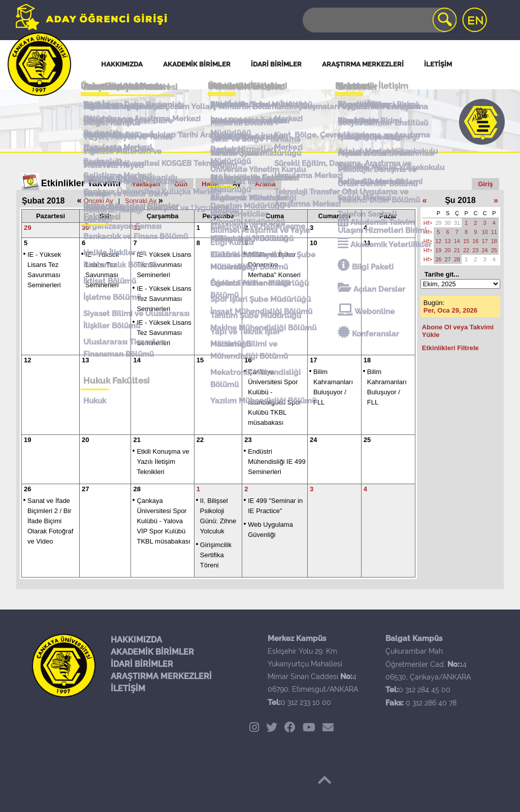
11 (367, 243)
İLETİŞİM (128, 688)
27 (85, 489)
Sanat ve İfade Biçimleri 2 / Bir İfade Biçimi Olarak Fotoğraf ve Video (50, 521)
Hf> (428, 223)
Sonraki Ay (141, 201)
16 (248, 360)
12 (27, 360)
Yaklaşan (146, 184)
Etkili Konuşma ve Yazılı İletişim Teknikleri (163, 462)
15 (200, 360)
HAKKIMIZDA (136, 640)
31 (137, 228)
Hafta (210, 184)
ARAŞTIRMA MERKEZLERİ (161, 676)
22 (200, 440)
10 (313, 243)
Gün (181, 184)
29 (27, 228)
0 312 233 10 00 (306, 702)
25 (367, 440)
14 (137, 360)
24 (313, 440)
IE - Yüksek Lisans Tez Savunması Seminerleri (164, 265)
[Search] (379, 20)
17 (313, 360)
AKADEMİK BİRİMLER (152, 652)
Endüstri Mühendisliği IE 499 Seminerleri (277, 462)
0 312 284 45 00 (425, 690)
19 (27, 440)
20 (85, 440)
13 (85, 360)
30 (85, 228)
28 (137, 489)
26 (27, 489)
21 (137, 440)
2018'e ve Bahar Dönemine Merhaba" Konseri (274, 265)
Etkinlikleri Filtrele (450, 348)
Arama (265, 184)
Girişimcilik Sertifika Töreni (216, 555)
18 (367, 360)
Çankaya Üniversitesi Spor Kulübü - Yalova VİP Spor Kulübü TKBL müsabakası (164, 521)
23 (248, 440)
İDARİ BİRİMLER (142, 664)
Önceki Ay (98, 201)
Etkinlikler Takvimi (81, 183)
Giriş (485, 184)
